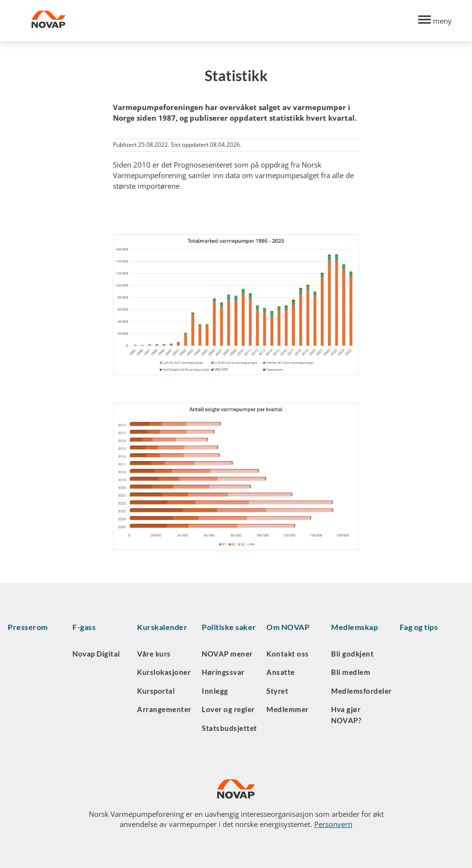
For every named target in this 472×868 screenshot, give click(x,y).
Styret (277, 691)
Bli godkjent (352, 654)
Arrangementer (164, 709)
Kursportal (156, 691)
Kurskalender (162, 627)
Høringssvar (223, 672)
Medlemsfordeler (361, 691)
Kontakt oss (288, 654)
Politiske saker (229, 627)
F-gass (84, 627)
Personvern (333, 824)
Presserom (28, 627)
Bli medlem (351, 672)
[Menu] (435, 21)
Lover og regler (228, 709)
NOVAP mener (227, 654)
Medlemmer (288, 709)
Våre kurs (154, 654)
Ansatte (281, 672)
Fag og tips (419, 627)
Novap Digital (96, 654)
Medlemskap (354, 627)
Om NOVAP (288, 627)
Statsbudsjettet (229, 728)
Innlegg (215, 691)
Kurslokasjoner (164, 672)
